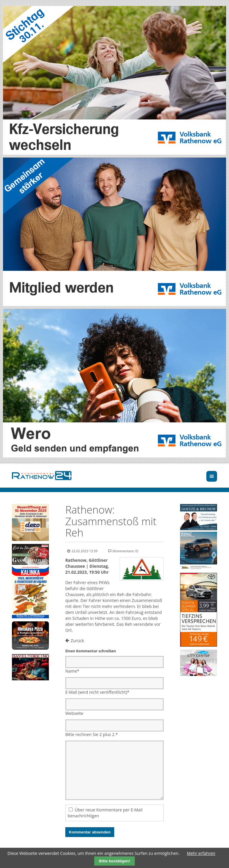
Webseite (74, 713)
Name (72, 671)
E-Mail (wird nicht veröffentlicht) (97, 692)
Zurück (77, 641)
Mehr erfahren (201, 853)
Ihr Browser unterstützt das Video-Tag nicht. (30, 636)
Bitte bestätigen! (114, 861)
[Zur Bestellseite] (30, 636)
